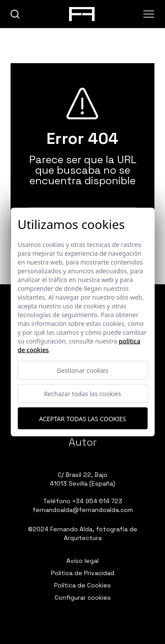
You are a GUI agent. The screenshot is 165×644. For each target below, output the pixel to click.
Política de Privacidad (83, 573)
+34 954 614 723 (97, 501)
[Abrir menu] (149, 14)
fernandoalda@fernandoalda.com (83, 510)
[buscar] (15, 14)
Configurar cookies (83, 597)
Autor (83, 442)
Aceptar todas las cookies (82, 418)
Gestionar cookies (82, 370)
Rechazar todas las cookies (82, 394)
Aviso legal (82, 561)
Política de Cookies (82, 585)
